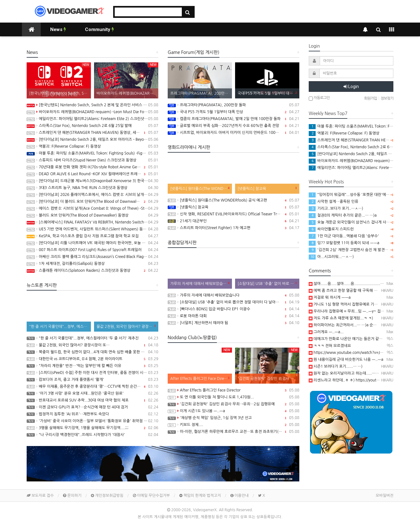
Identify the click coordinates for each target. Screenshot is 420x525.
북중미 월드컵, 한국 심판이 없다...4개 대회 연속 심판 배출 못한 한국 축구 (92, 352)
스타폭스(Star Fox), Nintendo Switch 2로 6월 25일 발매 (92, 126)
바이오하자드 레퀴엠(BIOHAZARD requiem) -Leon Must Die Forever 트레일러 (92, 112)
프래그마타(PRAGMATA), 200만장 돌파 (234, 105)
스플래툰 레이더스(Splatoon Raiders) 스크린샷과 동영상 (92, 270)
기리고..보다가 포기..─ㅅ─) (336, 208)
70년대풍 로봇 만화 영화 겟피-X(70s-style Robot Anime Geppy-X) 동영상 (92, 167)
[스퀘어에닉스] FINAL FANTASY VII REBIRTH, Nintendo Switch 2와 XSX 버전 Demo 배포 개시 (92, 222)
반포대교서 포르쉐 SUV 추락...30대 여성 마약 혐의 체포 (92, 400)
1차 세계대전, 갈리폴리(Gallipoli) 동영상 (92, 264)
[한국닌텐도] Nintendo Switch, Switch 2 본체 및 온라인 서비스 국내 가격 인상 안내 (92, 105)
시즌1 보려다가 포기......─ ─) (336, 366)
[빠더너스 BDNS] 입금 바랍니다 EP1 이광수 (234, 309)
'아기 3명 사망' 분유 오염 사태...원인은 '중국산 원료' (92, 393)
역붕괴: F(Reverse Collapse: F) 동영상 (92, 146)
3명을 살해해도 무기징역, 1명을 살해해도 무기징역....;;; (92, 428)
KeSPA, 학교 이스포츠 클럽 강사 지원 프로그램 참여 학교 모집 (92, 236)
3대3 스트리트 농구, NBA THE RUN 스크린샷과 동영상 (92, 188)
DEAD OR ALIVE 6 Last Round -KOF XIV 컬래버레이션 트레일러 (92, 174)
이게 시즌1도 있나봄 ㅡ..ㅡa (234, 411)
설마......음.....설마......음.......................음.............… (355, 284)
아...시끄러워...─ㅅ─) (331, 257)
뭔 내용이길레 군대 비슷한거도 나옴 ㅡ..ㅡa (346, 360)
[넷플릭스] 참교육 (234, 207)
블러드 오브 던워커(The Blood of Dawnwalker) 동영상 (92, 215)
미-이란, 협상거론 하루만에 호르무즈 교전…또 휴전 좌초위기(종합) (234, 432)
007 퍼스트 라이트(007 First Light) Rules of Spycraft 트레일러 (92, 250)
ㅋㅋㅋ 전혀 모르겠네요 (330, 346)
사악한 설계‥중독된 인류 (333, 202)
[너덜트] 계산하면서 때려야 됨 (234, 323)
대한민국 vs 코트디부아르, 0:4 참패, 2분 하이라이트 (92, 359)
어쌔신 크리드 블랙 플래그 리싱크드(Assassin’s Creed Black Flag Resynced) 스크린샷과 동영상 (92, 257)
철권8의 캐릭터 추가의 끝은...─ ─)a (343, 215)
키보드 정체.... (234, 425)
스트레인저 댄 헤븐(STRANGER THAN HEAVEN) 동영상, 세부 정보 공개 (92, 133)
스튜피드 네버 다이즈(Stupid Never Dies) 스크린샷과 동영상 (92, 160)
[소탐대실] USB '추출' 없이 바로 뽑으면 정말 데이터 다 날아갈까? (234, 302)
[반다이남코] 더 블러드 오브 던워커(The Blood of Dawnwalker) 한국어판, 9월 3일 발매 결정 (92, 202)
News (58, 29)
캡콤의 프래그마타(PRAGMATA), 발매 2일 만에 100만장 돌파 (234, 119)
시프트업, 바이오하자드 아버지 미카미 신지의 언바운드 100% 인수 (234, 133)
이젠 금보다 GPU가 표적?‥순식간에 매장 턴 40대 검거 (92, 407)
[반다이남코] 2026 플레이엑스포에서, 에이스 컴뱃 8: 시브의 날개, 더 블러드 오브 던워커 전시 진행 (92, 195)
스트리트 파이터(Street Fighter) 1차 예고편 (234, 228)
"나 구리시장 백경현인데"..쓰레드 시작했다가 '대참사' (92, 435)
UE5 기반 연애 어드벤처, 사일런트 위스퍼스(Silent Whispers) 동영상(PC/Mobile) (92, 229)
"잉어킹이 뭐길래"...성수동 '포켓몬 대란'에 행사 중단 (355, 195)
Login (351, 87)
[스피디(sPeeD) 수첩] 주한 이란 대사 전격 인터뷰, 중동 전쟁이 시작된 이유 (92, 373)
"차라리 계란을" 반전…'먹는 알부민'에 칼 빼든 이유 (92, 366)
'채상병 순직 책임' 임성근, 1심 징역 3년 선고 (234, 418)
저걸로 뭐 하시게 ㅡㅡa (330, 297)
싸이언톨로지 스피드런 (331, 229)
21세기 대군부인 (234, 221)
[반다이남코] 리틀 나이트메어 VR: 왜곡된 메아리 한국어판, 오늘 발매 (92, 243)
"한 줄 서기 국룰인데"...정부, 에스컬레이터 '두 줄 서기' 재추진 (92, 338)
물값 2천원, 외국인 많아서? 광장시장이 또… (92, 345)
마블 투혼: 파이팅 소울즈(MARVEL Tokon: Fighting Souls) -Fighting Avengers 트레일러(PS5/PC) (92, 153)
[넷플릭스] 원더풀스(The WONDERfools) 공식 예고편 (234, 200)
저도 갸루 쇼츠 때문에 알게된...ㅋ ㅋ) (341, 318)
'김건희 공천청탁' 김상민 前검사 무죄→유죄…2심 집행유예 (234, 404)
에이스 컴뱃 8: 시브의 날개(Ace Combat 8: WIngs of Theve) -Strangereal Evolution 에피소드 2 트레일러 (92, 208)
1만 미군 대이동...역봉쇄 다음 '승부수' (344, 236)
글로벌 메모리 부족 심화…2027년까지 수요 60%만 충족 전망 (234, 126)
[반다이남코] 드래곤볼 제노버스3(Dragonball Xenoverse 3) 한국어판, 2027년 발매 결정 (92, 181)
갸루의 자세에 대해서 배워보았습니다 (234, 295)
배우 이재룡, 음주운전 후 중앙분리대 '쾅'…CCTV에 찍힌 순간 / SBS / (92, 386)
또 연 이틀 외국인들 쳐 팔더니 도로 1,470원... (234, 397)
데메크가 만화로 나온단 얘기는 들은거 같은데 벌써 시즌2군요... (362, 339)
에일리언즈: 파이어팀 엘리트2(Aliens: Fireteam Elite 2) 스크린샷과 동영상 (92, 119)
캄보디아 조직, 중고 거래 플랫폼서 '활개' (92, 380)
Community (100, 29)
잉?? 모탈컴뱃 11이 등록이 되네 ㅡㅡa (344, 243)
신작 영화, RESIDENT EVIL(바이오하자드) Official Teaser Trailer (234, 214)
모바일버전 (385, 496)
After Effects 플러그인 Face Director (234, 390)
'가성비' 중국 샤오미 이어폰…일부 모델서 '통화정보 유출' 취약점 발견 (92, 421)
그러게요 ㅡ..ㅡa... (326, 332)
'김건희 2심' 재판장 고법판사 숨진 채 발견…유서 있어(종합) (361, 250)
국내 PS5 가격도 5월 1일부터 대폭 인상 (234, 112)
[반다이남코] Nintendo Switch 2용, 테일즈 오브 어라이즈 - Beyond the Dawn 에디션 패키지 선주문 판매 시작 (92, 139)
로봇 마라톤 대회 (234, 316)
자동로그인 (319, 98)
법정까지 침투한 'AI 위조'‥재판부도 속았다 (92, 414)
